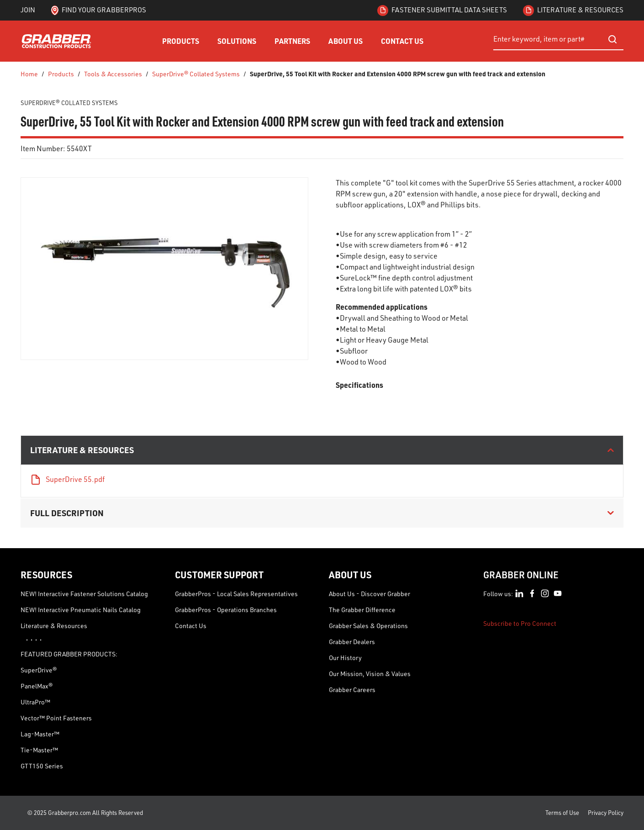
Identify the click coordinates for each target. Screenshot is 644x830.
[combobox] (558, 39)
